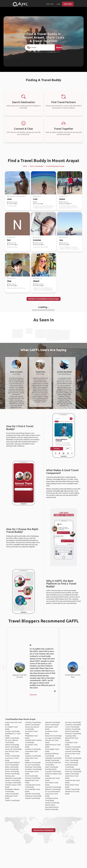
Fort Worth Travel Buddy (73, 758)
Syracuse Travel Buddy (73, 769)
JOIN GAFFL (68, 4)
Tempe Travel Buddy (72, 749)
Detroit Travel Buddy (72, 731)
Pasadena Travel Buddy (73, 747)
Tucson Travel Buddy (72, 727)
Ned (9, 240)
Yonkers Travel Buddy (12, 800)
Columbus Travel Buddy (33, 722)
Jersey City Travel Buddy (13, 749)
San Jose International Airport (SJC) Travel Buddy (53, 794)
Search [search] (59, 47)
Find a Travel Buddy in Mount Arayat (44, 160)
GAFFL (25, 166)
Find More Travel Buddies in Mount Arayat (44, 299)
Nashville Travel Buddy (33, 794)
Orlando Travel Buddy (32, 725)
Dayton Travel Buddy (72, 774)
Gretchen (37, 240)
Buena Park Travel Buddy (53, 736)
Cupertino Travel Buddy (33, 756)
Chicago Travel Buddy (12, 731)
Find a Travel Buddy (37, 166)
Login (58, 4)
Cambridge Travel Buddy (53, 758)
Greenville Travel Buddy (53, 787)
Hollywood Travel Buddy (33, 796)
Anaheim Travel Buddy (33, 798)
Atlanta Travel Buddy (12, 745)
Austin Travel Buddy (12, 769)
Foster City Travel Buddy (73, 771)
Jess (61, 240)
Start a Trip (50, 4)
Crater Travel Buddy (72, 760)
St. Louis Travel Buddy (32, 765)
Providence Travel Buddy (33, 769)
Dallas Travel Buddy (12, 767)
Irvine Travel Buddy (31, 776)
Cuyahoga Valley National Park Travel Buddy (72, 738)
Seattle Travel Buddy (12, 738)
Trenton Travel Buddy (12, 756)
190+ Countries (38, 52)
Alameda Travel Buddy (53, 722)
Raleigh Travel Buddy (52, 760)
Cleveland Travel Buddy (73, 725)
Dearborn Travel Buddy (73, 729)
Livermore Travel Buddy (33, 749)
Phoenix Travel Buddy (12, 774)
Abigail (36, 281)
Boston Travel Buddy (12, 771)
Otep (9, 281)
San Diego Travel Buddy (13, 783)
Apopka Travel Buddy (52, 803)
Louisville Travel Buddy (73, 751)
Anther (62, 199)
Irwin (35, 199)
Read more (33, 695)
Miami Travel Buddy (52, 767)
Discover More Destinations (44, 830)
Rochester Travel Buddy (73, 734)
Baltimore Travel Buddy (33, 763)
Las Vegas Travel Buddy (53, 738)
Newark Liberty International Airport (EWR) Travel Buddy (52, 807)
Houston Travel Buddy (12, 780)
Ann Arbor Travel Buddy (73, 722)
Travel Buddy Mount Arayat (55, 166)
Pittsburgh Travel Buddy (33, 767)
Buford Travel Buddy (52, 725)
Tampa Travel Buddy (12, 794)
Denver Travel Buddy (12, 747)
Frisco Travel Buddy (72, 763)
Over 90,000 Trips (51, 52)
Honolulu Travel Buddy (33, 778)
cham (9, 199)
